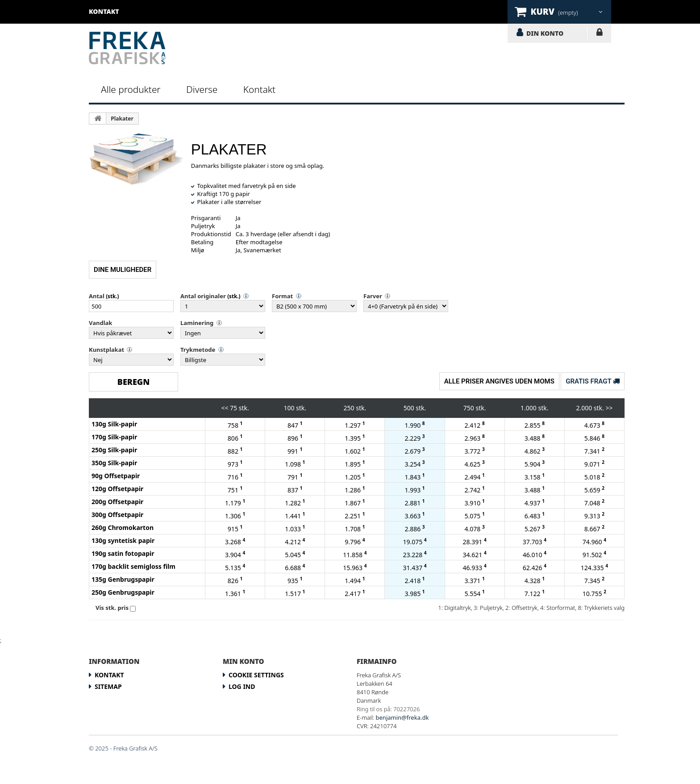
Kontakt (259, 89)
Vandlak (100, 323)
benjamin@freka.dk (402, 717)
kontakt (104, 11)
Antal (97, 296)
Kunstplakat (106, 350)
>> (609, 408)
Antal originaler (203, 296)
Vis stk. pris (112, 608)
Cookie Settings (256, 675)
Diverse (202, 89)
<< (225, 408)
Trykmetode (198, 350)
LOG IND (599, 34)
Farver (373, 296)
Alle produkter (131, 89)
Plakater (122, 119)
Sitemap (108, 686)
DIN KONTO (545, 33)
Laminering (197, 323)
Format (282, 296)
